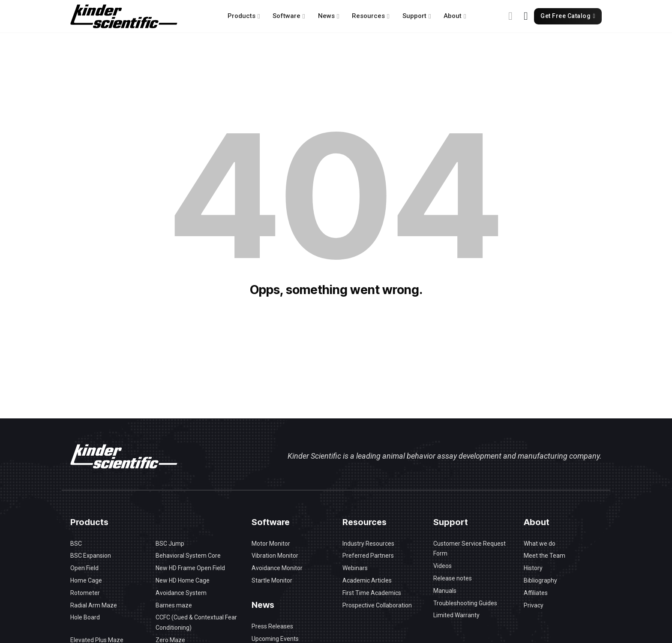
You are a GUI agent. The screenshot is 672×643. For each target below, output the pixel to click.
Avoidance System (181, 593)
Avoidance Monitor (277, 568)
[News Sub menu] (338, 17)
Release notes (453, 578)
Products (241, 16)
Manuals (445, 591)
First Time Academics (372, 593)
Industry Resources (368, 544)
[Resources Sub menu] (388, 17)
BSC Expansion (91, 556)
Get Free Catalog (568, 16)
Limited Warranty (456, 615)
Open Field (84, 568)
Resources (368, 16)
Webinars (355, 568)
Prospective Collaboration (377, 605)
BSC (76, 544)
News (326, 16)
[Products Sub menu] (259, 17)
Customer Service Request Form (469, 549)
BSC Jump (170, 544)
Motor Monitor (271, 544)
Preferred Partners (368, 556)
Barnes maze (174, 605)
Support (414, 16)
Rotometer (85, 593)
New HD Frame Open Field (190, 568)
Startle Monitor (272, 580)
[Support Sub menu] (430, 17)
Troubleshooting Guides (465, 603)
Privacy (534, 605)
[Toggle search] (510, 16)
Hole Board (85, 617)
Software (286, 16)
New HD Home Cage (183, 580)
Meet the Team (544, 556)
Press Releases (272, 626)
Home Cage (86, 580)
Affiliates (536, 593)
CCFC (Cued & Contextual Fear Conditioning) (196, 622)
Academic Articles (367, 580)
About (453, 16)
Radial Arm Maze (94, 605)
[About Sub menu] (465, 17)
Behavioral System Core (188, 556)
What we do (540, 544)
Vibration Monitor (275, 556)
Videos (442, 566)
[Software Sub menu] (304, 17)
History (533, 568)
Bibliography (540, 580)
